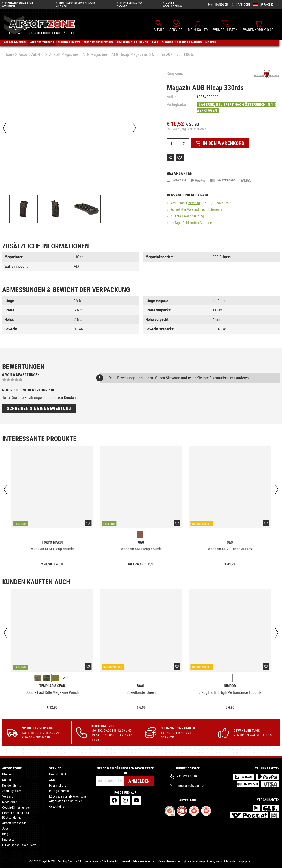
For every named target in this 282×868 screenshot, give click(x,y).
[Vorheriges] (4, 128)
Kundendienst (12, 785)
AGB (52, 780)
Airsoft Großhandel (15, 823)
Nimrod (230, 686)
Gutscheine (57, 806)
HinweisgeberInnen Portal (20, 845)
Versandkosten (167, 861)
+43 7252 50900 (188, 776)
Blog (5, 834)
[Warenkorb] (258, 26)
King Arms (175, 74)
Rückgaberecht (59, 791)
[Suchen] (159, 26)
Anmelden (139, 781)
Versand (194, 203)
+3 (64, 678)
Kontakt (7, 780)
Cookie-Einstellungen (16, 807)
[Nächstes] (134, 128)
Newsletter (9, 802)
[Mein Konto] (198, 26)
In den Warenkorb (220, 143)
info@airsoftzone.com (192, 786)
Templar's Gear (52, 686)
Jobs (6, 828)
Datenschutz (58, 785)
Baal (141, 686)
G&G (141, 542)
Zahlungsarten (12, 791)
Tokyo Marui (52, 542)
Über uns (8, 774)
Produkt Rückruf (60, 774)
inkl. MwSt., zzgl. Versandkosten (186, 129)
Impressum (10, 839)
